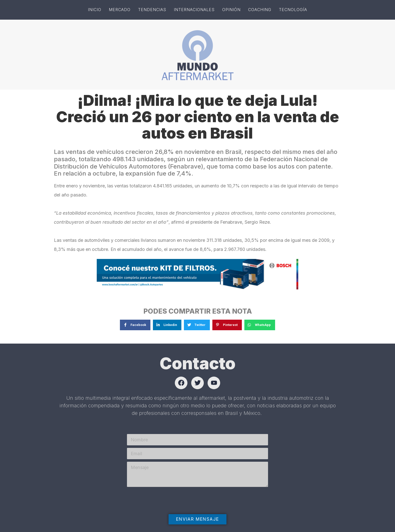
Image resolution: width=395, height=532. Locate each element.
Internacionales (194, 10)
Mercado (120, 10)
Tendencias (152, 10)
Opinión (231, 10)
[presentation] (165, 511)
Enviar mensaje (197, 519)
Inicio (95, 10)
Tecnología (293, 10)
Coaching (260, 10)
